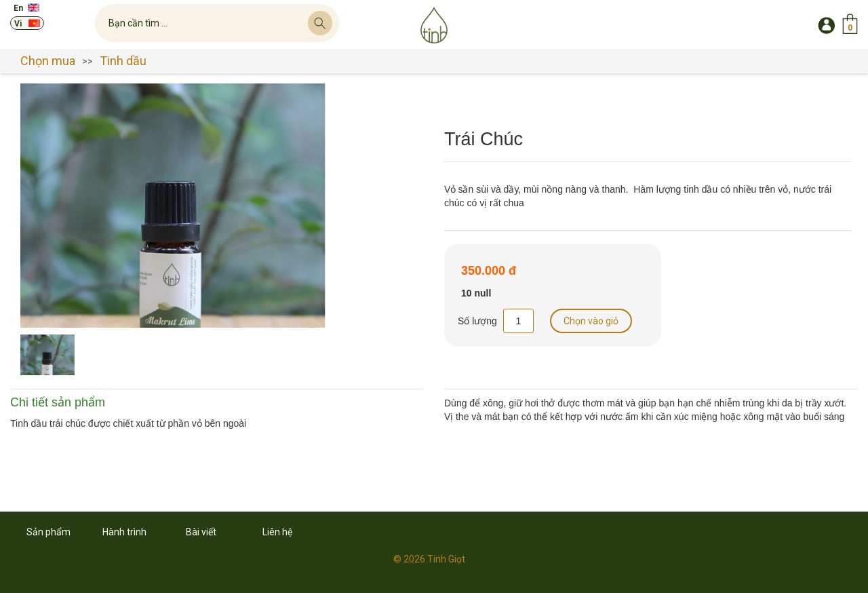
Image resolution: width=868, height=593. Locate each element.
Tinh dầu (123, 61)
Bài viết (201, 532)
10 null (476, 293)
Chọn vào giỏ (591, 321)
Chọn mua (48, 61)
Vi (18, 24)
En (18, 8)
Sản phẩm (48, 532)
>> (87, 61)
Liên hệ (277, 532)
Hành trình (124, 532)
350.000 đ (489, 271)
